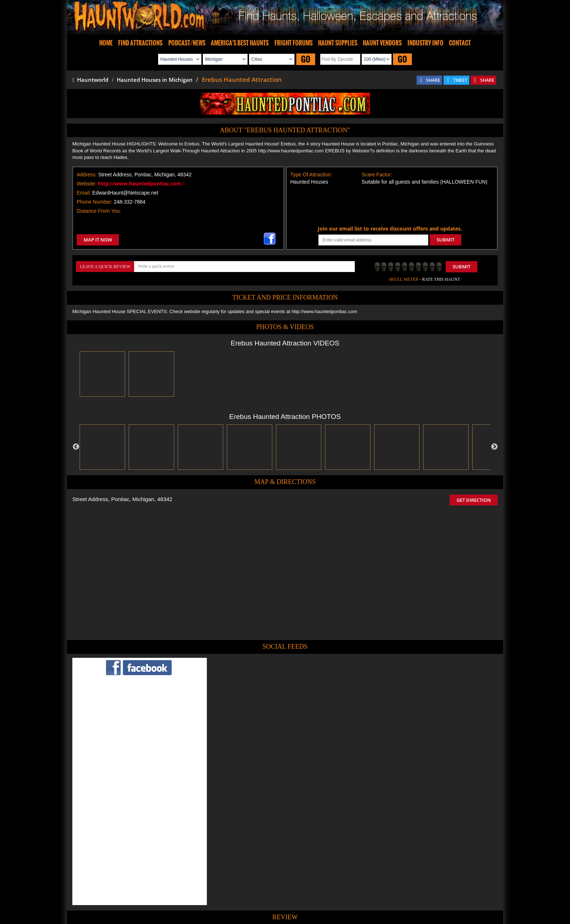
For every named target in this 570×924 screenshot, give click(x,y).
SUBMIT (445, 240)
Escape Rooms (406, 897)
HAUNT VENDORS (382, 43)
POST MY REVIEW (245, 848)
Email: (84, 193)
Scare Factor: (377, 175)
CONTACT (460, 43)
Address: (87, 175)
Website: (87, 184)
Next (494, 447)
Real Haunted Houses (363, 897)
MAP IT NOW (98, 240)
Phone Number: (95, 202)
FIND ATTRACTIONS (140, 43)
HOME (106, 43)
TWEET (460, 80)
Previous (76, 447)
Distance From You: (99, 211)
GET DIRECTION (474, 500)
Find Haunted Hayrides (223, 897)
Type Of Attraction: (311, 175)
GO (306, 59)
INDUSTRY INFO (426, 43)
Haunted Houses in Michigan (155, 80)
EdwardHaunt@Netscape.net (125, 193)
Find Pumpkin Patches (274, 897)
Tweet (264, 880)
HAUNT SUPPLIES (338, 43)
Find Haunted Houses (172, 897)
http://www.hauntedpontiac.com (141, 183)
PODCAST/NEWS (187, 43)
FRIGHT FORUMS (294, 43)
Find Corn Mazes (319, 897)
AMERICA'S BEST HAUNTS (240, 43)
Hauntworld (90, 80)
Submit (461, 267)
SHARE (433, 80)
